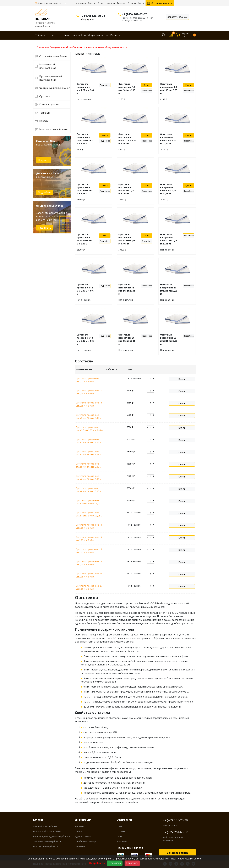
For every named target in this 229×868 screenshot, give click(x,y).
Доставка (81, 3)
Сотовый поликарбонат (53, 56)
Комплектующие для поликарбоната (52, 836)
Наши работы (79, 35)
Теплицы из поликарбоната (47, 841)
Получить (44, 160)
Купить (147, 85)
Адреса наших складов (50, 3)
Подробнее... (97, 863)
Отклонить (132, 863)
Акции (141, 3)
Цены (66, 35)
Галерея (121, 3)
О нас (101, 3)
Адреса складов (83, 836)
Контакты (115, 35)
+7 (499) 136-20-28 (175, 820)
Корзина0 (189, 35)
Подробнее (45, 192)
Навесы (44, 121)
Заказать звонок (177, 853)
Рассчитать (45, 228)
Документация (96, 35)
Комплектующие (49, 104)
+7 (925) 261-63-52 (175, 832)
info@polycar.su (87, 19)
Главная (80, 54)
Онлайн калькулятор (85, 841)
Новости (110, 3)
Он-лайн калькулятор (162, 3)
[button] (51, 35)
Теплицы (45, 113)
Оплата (92, 3)
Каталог (42, 35)
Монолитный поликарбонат (48, 66)
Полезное (80, 846)
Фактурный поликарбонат (55, 88)
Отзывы (132, 3)
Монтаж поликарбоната (53, 129)
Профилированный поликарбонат (51, 78)
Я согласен (115, 863)
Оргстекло (45, 96)
